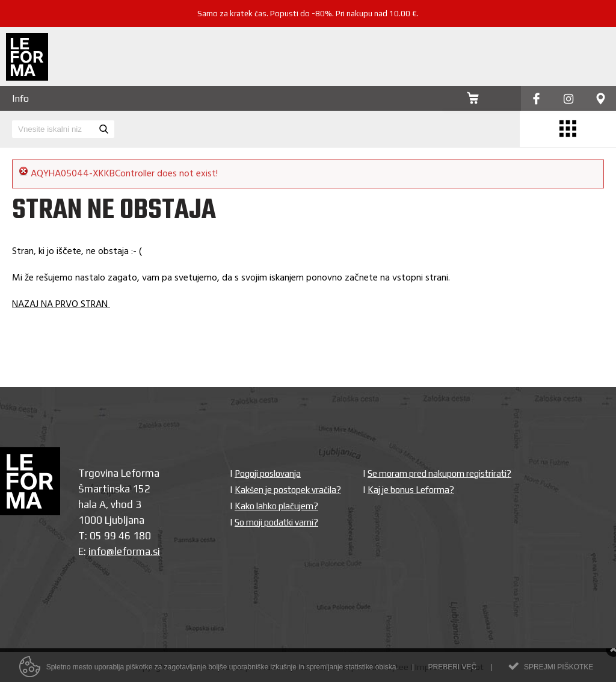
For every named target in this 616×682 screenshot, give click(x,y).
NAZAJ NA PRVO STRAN (61, 305)
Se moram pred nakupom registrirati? (439, 473)
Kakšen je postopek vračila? (288, 490)
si (156, 551)
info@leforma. (121, 551)
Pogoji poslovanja (268, 473)
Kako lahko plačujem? (276, 506)
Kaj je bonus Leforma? (411, 490)
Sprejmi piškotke (559, 671)
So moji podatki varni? (276, 522)
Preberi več (452, 671)
